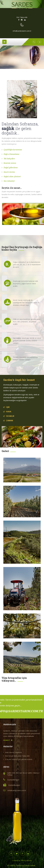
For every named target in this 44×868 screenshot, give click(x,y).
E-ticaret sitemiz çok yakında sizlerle (19, 759)
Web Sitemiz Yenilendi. (14, 752)
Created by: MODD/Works (22, 860)
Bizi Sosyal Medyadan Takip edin (17, 756)
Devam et (8, 740)
